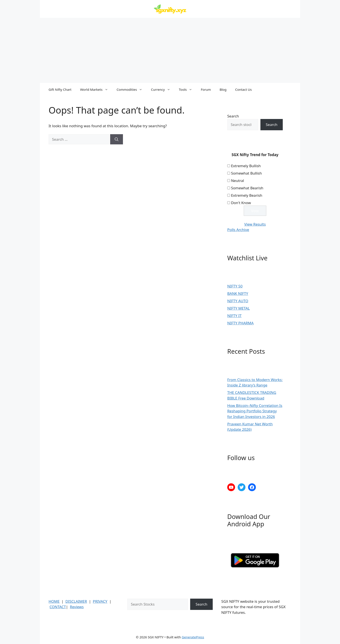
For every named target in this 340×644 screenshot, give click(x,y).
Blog (223, 89)
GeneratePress (193, 637)
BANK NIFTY (238, 293)
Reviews (77, 607)
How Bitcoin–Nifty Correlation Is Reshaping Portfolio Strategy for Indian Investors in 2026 (255, 411)
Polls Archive (238, 230)
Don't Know (241, 203)
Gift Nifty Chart (60, 89)
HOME (54, 601)
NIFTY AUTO (238, 301)
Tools (188, 89)
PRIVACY (100, 601)
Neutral (237, 181)
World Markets (96, 89)
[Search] (117, 139)
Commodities (132, 89)
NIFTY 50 (235, 286)
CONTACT (58, 607)
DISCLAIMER (76, 601)
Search (233, 116)
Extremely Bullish (246, 166)
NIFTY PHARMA (240, 323)
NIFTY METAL (239, 308)
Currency (163, 89)
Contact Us (244, 89)
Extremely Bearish (247, 195)
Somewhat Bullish (246, 173)
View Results (255, 224)
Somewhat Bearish (247, 188)
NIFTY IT (234, 316)
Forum (206, 89)
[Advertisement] (170, 50)
